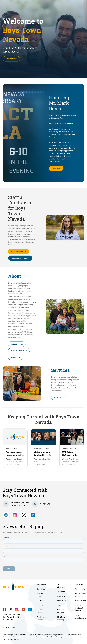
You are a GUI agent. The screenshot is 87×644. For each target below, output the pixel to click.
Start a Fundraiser (19, 252)
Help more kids (11, 59)
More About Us (17, 344)
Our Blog (40, 605)
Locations (41, 601)
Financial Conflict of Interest (79, 608)
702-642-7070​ (45, 504)
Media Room (61, 601)
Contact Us (79, 584)
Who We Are (41, 584)
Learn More (56, 168)
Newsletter (16, 357)
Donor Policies (80, 601)
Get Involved (62, 592)
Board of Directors (19, 351)
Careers (60, 605)
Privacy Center (80, 589)
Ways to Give (62, 596)
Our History (41, 589)
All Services (59, 397)
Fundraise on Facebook (20, 258)
